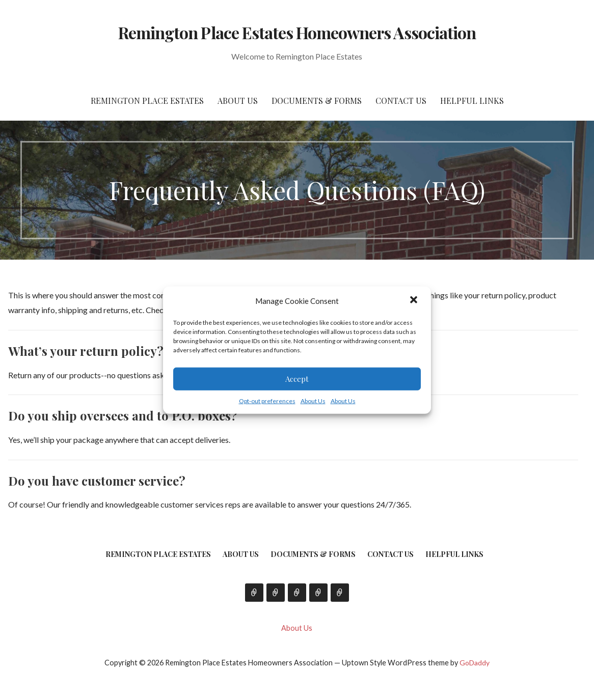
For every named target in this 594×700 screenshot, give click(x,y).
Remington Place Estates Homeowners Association (297, 32)
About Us (313, 400)
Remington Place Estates (147, 101)
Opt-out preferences (267, 400)
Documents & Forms (317, 101)
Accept (297, 379)
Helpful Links (472, 101)
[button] (415, 301)
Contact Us (401, 101)
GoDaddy (475, 663)
